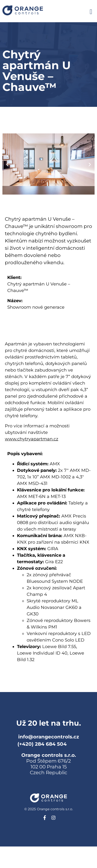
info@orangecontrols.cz (49, 737)
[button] (91, 12)
